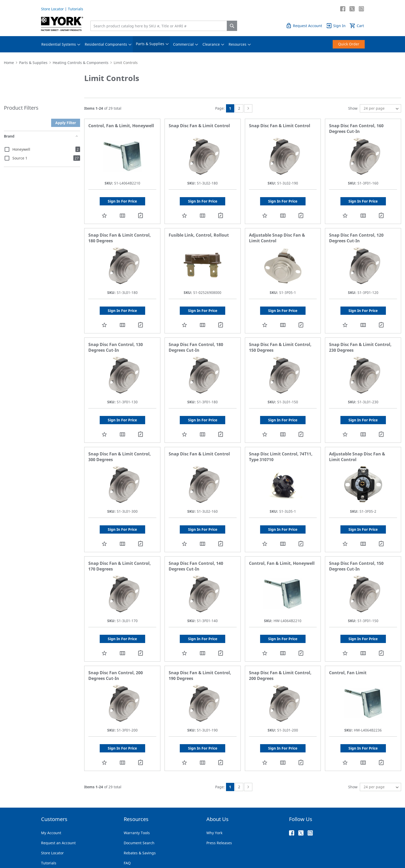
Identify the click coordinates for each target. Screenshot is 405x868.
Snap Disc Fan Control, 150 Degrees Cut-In (356, 566)
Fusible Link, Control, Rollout (199, 235)
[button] (104, 215)
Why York (214, 833)
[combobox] (160, 26)
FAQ (127, 863)
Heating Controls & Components (81, 63)
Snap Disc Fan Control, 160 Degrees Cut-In (356, 128)
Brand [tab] (9, 136)
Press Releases (219, 843)
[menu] (202, 44)
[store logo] (62, 24)
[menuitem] (59, 44)
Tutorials (76, 9)
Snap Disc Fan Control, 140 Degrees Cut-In (196, 566)
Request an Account (58, 843)
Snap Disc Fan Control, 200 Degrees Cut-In (116, 676)
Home (9, 63)
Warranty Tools (137, 833)
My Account (51, 833)
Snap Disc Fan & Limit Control (199, 126)
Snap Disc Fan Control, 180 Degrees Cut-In (196, 347)
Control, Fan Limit (348, 673)
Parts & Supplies (33, 63)
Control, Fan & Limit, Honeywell (121, 126)
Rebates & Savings (140, 853)
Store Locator (52, 9)
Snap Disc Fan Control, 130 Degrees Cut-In (116, 347)
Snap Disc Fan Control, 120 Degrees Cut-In (356, 238)
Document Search (139, 843)
